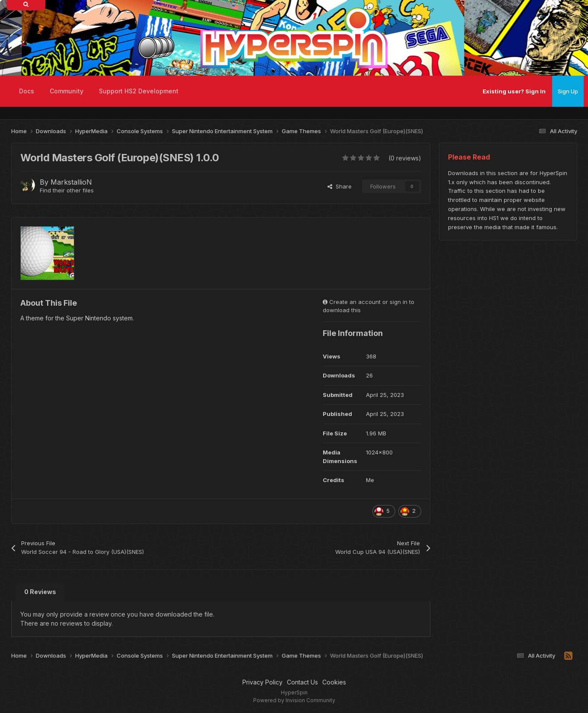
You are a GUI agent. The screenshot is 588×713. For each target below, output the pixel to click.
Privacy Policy (262, 682)
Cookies (334, 682)
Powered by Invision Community (294, 700)
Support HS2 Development (139, 91)
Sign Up (568, 91)
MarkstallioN (71, 182)
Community (67, 91)
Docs (27, 91)
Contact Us (302, 682)
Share (340, 186)
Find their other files (67, 190)
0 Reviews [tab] (40, 592)
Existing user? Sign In (514, 91)
